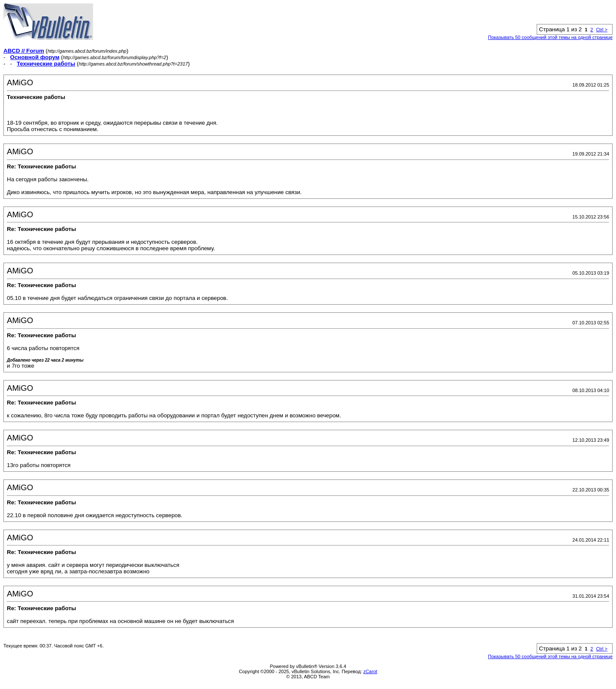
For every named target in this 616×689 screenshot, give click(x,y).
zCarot (370, 671)
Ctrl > (602, 30)
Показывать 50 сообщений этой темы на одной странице (550, 37)
